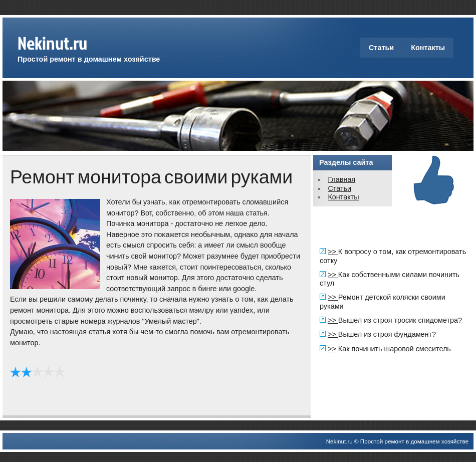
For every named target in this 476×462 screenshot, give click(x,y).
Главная (341, 179)
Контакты (428, 48)
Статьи (381, 48)
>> (333, 252)
